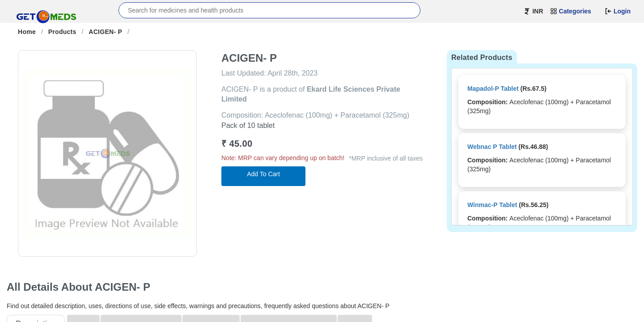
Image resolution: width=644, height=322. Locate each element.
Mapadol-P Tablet (493, 89)
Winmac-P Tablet (492, 205)
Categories (571, 11)
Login (618, 11)
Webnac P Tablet (492, 147)
